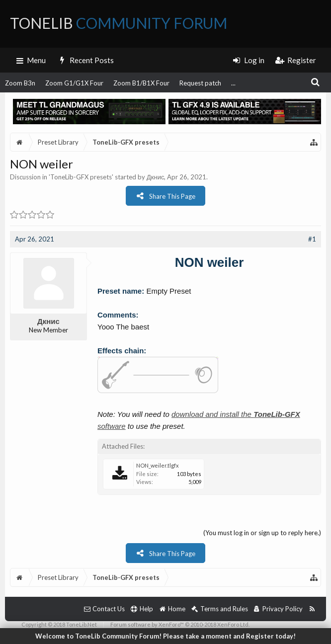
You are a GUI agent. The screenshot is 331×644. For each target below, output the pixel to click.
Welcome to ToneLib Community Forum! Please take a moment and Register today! (165, 636)
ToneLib (119, 23)
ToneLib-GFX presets (81, 177)
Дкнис (155, 177)
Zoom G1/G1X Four (74, 83)
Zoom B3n (20, 83)
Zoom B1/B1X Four (141, 83)
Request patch (200, 83)
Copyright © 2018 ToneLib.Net (59, 624)
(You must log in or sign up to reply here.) (262, 533)
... (233, 83)
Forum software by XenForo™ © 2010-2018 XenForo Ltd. (180, 624)
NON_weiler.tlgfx (158, 465)
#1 (312, 239)
